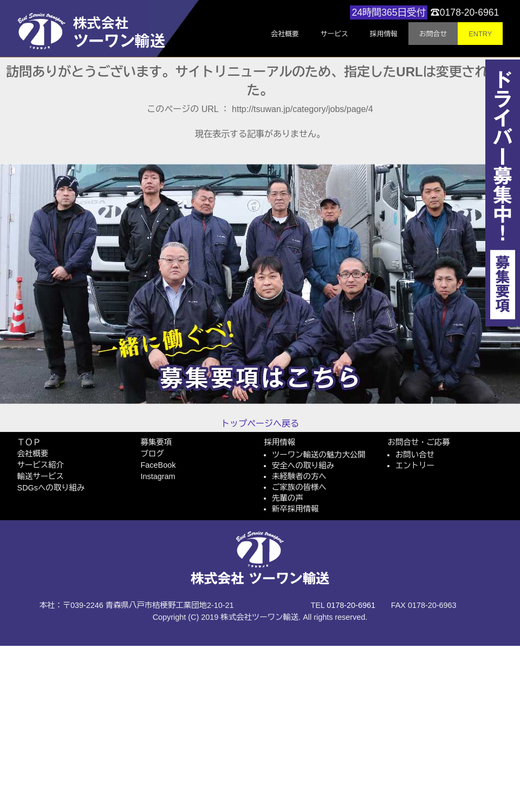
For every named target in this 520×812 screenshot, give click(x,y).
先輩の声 (288, 498)
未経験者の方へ (299, 476)
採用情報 (280, 442)
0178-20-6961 (351, 605)
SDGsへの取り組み (51, 488)
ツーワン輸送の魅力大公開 (319, 455)
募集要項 (157, 442)
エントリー (415, 466)
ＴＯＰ (29, 442)
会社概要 (33, 454)
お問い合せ (415, 455)
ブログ (152, 454)
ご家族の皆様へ (299, 487)
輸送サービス (41, 476)
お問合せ (433, 34)
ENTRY (480, 34)
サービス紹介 (41, 465)
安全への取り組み (303, 466)
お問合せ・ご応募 (419, 442)
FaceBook (158, 465)
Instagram (158, 476)
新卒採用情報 (295, 509)
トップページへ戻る (260, 424)
